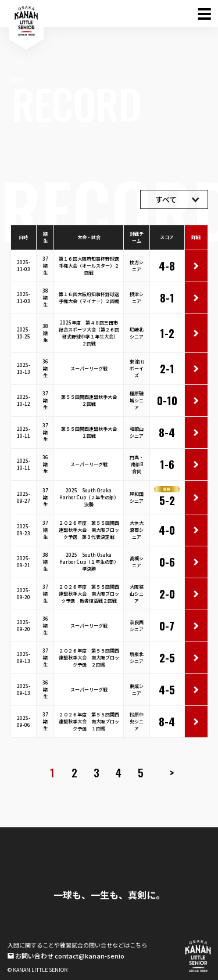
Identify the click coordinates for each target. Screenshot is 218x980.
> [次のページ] (172, 772)
